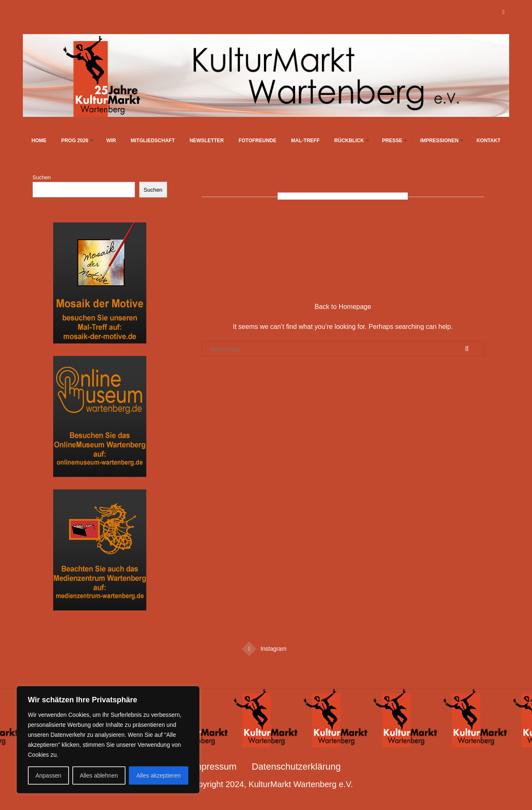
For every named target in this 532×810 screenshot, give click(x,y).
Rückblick (349, 141)
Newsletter (207, 141)
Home (39, 141)
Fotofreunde (257, 141)
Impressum (214, 767)
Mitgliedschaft (153, 141)
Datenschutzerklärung (296, 767)
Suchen (42, 177)
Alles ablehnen (99, 775)
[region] (108, 740)
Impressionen (439, 141)
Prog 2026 (75, 141)
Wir (111, 141)
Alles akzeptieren (159, 775)
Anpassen (48, 775)
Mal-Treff (305, 141)
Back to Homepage (343, 307)
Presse (392, 141)
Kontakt (488, 141)
